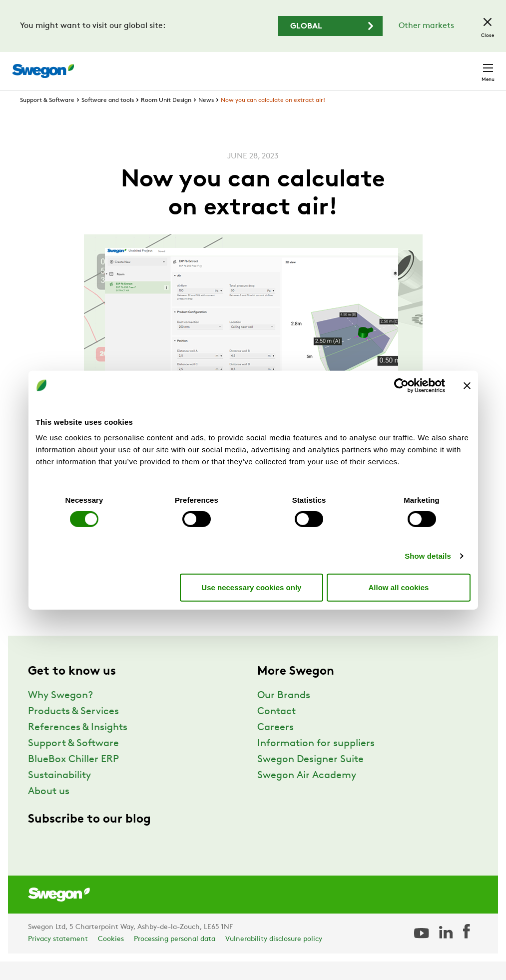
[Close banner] (467, 385)
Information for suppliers (316, 762)
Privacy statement (58, 958)
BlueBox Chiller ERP (73, 778)
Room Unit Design (166, 119)
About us (49, 810)
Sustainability (59, 794)
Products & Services (73, 730)
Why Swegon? (60, 714)
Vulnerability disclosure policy (274, 958)
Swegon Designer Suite (310, 778)
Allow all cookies (399, 587)
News (206, 119)
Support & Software (47, 119)
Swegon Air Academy (307, 794)
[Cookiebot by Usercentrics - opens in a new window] (401, 385)
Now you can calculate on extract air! (273, 119)
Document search (285, 66)
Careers (346, 66)
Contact (470, 66)
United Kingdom (406, 66)
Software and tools (108, 119)
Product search (203, 65)
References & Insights (78, 746)
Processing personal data (175, 958)
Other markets (426, 26)
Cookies (111, 958)
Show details (428, 556)
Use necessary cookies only (251, 587)
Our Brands (284, 714)
